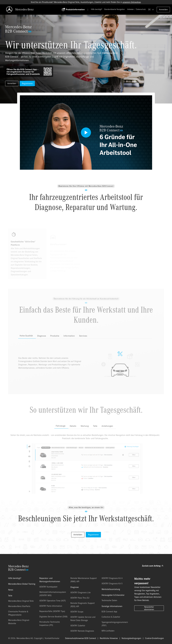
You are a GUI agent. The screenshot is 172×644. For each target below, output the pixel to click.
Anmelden (163, 10)
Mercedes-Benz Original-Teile (21, 601)
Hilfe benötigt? (97, 9)
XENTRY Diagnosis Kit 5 (112, 584)
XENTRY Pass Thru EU (80, 598)
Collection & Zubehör (111, 617)
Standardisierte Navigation (114, 9)
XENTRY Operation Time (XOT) (53, 601)
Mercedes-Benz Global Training (22, 584)
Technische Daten (109, 600)
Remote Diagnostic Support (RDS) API (83, 605)
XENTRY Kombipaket (48, 587)
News (11, 590)
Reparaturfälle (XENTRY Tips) (52, 611)
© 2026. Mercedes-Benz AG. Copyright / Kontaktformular (34, 638)
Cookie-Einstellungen (154, 638)
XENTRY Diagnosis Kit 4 (112, 578)
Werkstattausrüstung (111, 589)
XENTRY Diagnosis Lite (80, 593)
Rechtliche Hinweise (109, 638)
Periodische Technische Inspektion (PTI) (50, 624)
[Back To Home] (36, 9)
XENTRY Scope (77, 612)
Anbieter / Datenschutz (137, 9)
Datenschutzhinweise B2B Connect (81, 638)
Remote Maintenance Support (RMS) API (84, 580)
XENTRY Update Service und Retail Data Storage (83, 619)
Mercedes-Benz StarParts (19, 606)
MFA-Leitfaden (108, 631)
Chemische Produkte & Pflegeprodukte (18, 613)
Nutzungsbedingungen (131, 638)
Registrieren (27, 83)
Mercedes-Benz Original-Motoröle (19, 622)
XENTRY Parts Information (51, 606)
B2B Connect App (109, 612)
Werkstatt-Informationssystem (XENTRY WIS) (53, 594)
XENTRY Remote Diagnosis (82, 631)
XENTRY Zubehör (78, 626)
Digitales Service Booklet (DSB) (53, 617)
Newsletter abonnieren (149, 608)
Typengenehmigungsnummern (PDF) (115, 624)
